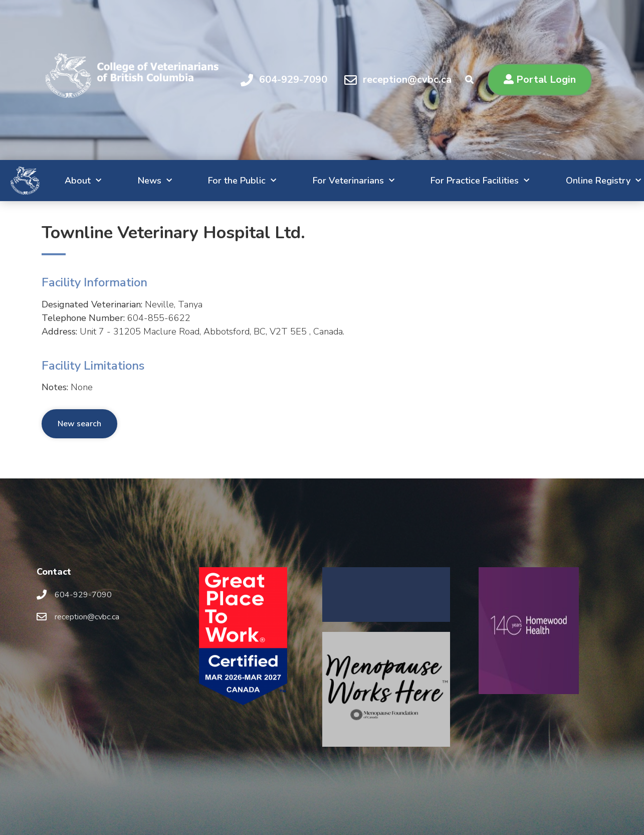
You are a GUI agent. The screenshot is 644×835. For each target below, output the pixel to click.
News (113, 181)
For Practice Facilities (458, 181)
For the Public (207, 181)
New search (79, 424)
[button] (540, 80)
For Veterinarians (325, 181)
